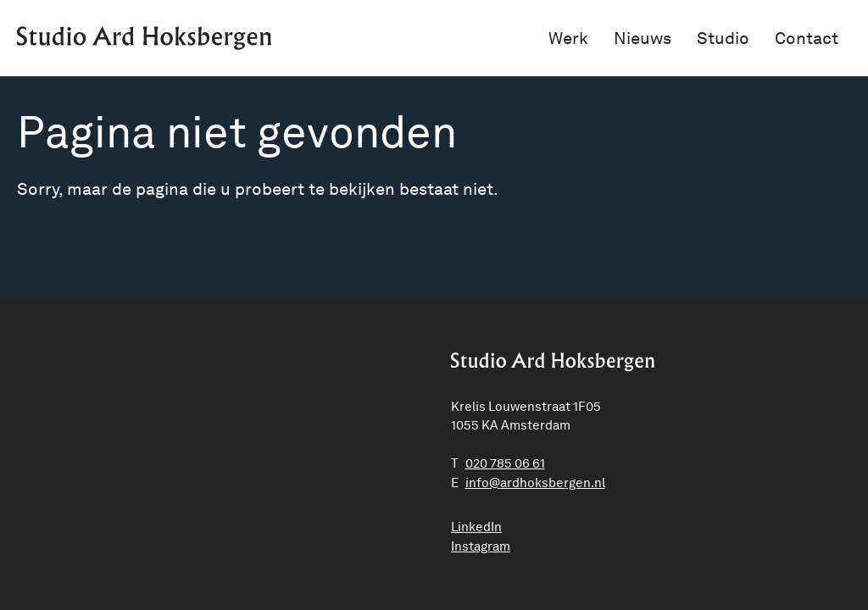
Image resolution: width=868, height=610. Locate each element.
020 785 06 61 (505, 463)
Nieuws (643, 38)
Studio (723, 38)
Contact (807, 38)
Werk (568, 38)
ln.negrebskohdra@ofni (535, 483)
